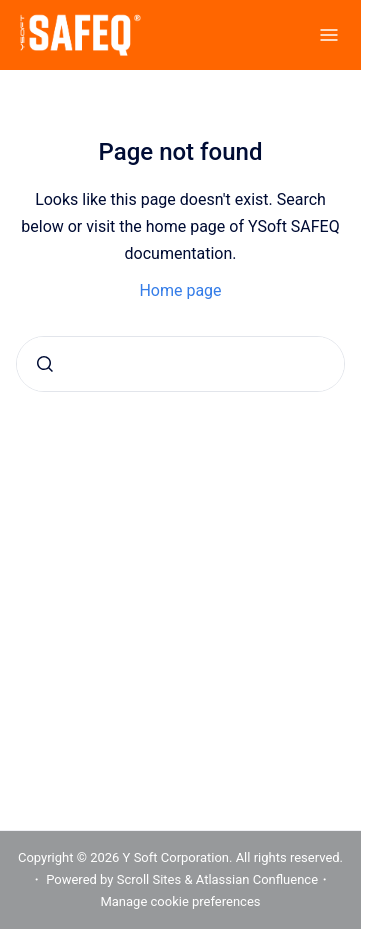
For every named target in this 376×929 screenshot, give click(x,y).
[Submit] (45, 364)
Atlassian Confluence (257, 879)
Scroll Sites (149, 879)
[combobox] (180, 364)
